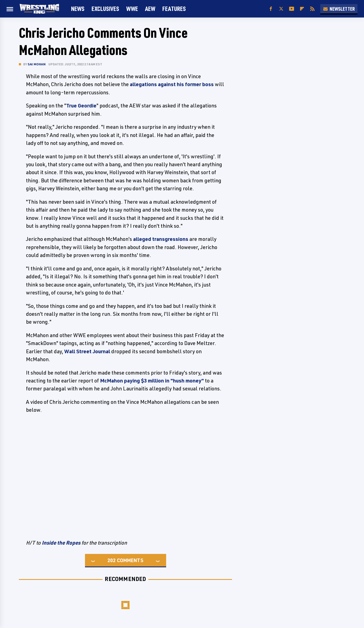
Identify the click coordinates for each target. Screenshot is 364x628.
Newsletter (339, 9)
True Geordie (81, 106)
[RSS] (312, 9)
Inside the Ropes (61, 543)
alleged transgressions (161, 239)
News (78, 9)
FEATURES (174, 9)
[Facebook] (271, 9)
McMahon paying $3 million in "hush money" (152, 381)
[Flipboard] (302, 9)
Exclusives (105, 9)
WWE (132, 9)
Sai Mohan (37, 64)
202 (111, 560)
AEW (150, 9)
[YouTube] (292, 9)
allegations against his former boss (172, 84)
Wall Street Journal (87, 351)
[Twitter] (281, 9)
